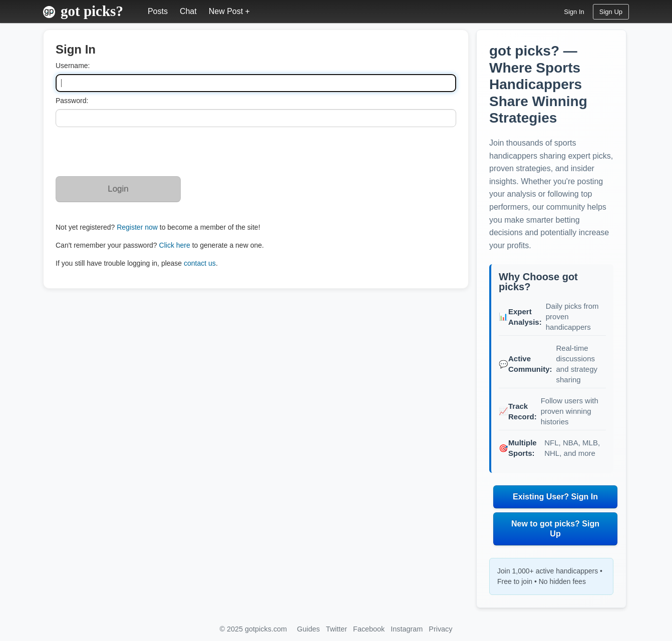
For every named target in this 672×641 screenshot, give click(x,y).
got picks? (92, 11)
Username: (73, 66)
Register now (137, 227)
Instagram (407, 629)
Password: (72, 101)
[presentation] (132, 152)
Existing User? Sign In (555, 497)
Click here (175, 245)
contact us (200, 263)
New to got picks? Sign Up (555, 529)
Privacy (440, 629)
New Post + (229, 11)
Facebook (369, 629)
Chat (188, 11)
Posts (158, 11)
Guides (308, 629)
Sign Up (611, 12)
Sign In (574, 12)
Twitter (337, 629)
